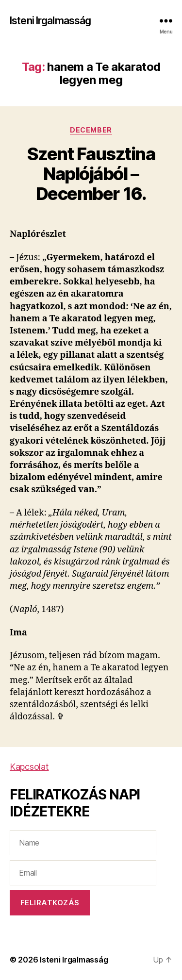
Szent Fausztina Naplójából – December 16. (91, 174)
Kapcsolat (29, 767)
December (91, 130)
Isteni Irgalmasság (50, 21)
